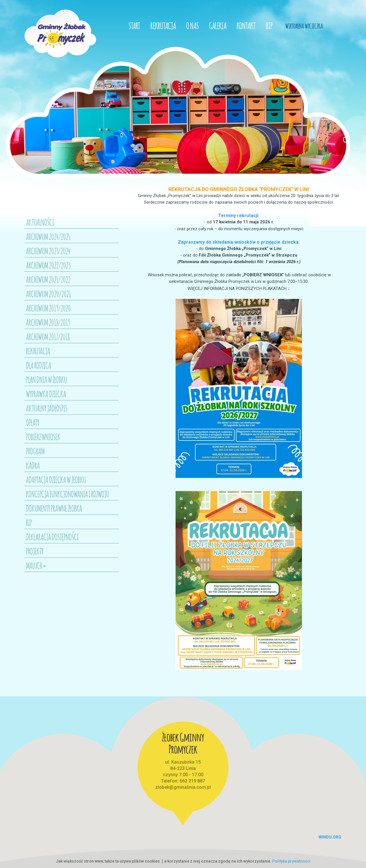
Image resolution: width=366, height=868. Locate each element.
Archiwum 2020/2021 (48, 293)
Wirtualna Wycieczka (304, 25)
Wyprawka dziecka (46, 393)
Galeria (218, 25)
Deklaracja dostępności (52, 536)
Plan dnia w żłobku (46, 379)
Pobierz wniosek (43, 436)
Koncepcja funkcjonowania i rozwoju (67, 493)
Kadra (33, 465)
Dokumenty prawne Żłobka (54, 508)
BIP (269, 25)
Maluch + (36, 565)
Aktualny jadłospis (47, 408)
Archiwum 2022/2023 (48, 265)
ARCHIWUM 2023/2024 (48, 250)
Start (134, 25)
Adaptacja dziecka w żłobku (56, 479)
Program (35, 450)
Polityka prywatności (291, 861)
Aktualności (40, 222)
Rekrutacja (163, 25)
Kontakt (246, 25)
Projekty (35, 551)
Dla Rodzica (39, 365)
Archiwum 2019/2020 (48, 307)
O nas (192, 25)
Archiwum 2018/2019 (48, 322)
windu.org (330, 837)
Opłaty (33, 422)
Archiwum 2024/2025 (48, 236)
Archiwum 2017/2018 (48, 336)
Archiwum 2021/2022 (48, 279)
